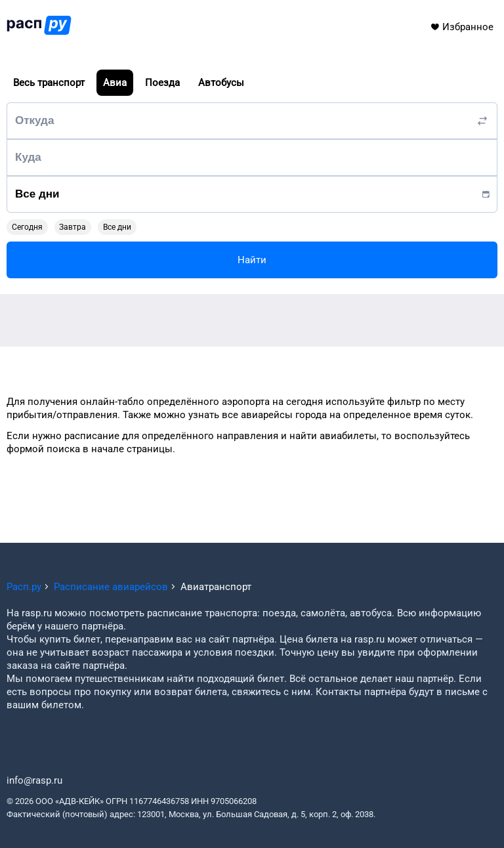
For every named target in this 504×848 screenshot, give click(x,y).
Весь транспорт (49, 83)
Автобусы (221, 83)
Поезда (162, 83)
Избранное (462, 27)
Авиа (115, 83)
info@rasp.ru (34, 780)
